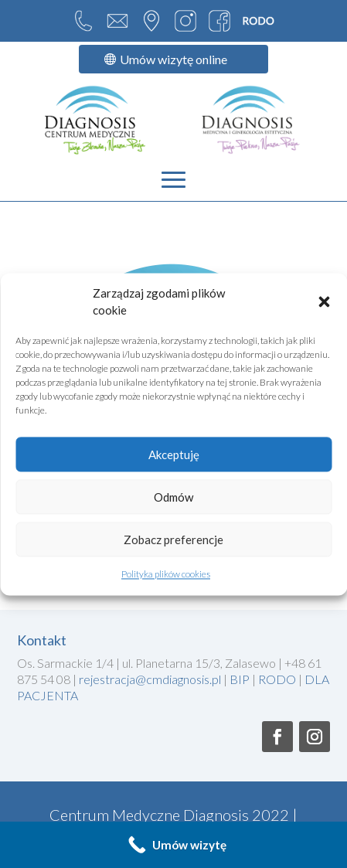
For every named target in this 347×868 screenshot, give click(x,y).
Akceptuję (174, 454)
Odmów (173, 497)
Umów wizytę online (173, 59)
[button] (324, 301)
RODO (277, 679)
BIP (241, 679)
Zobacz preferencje (173, 540)
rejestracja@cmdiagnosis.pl (151, 679)
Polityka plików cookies (166, 575)
